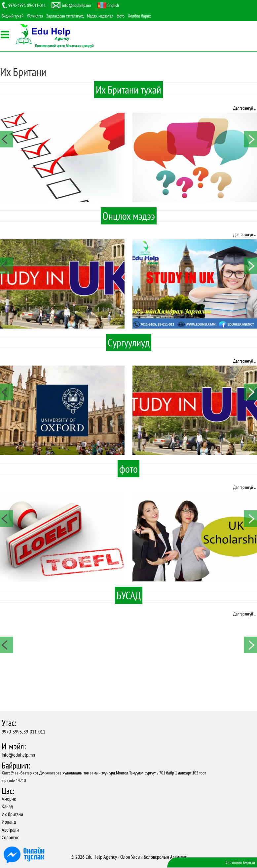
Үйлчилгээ (35, 16)
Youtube (6, 95)
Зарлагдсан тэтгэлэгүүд (65, 16)
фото (121, 16)
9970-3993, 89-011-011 (23, 731)
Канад (7, 806)
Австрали (10, 830)
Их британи (12, 814)
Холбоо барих (139, 16)
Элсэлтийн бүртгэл (240, 862)
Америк (9, 799)
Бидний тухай (13, 16)
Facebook (6, 75)
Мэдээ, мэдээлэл (100, 16)
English (113, 5)
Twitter (6, 85)
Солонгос (10, 837)
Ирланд (9, 822)
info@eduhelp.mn (18, 755)
